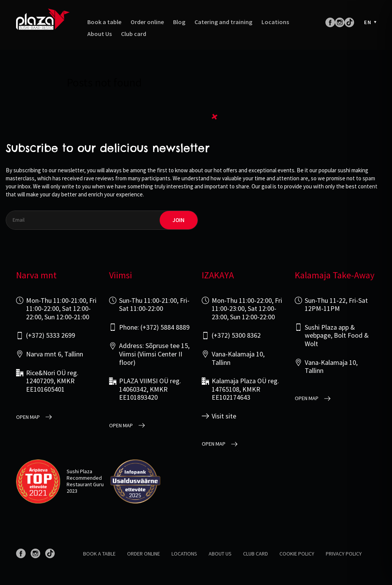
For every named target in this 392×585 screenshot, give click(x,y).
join (179, 220)
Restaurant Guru (85, 484)
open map (28, 417)
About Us (100, 34)
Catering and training (223, 22)
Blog (179, 22)
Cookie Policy (297, 554)
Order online (147, 22)
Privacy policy (344, 554)
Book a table (104, 22)
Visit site (224, 416)
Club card (134, 34)
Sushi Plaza (79, 471)
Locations (275, 22)
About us (220, 554)
